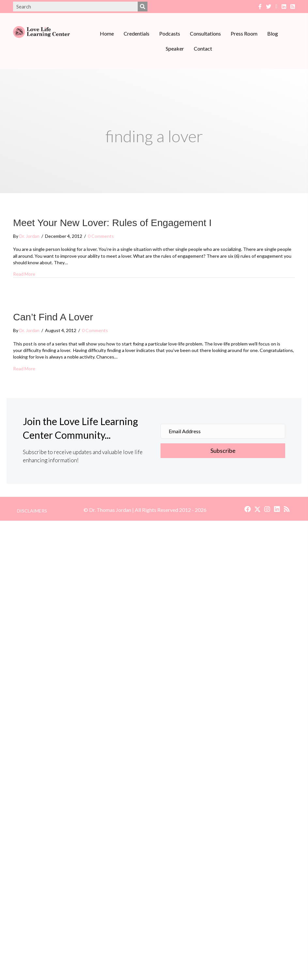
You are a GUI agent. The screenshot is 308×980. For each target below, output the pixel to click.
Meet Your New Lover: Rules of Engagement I (112, 223)
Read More (24, 274)
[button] (223, 451)
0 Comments (101, 236)
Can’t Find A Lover (53, 317)
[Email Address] (223, 431)
